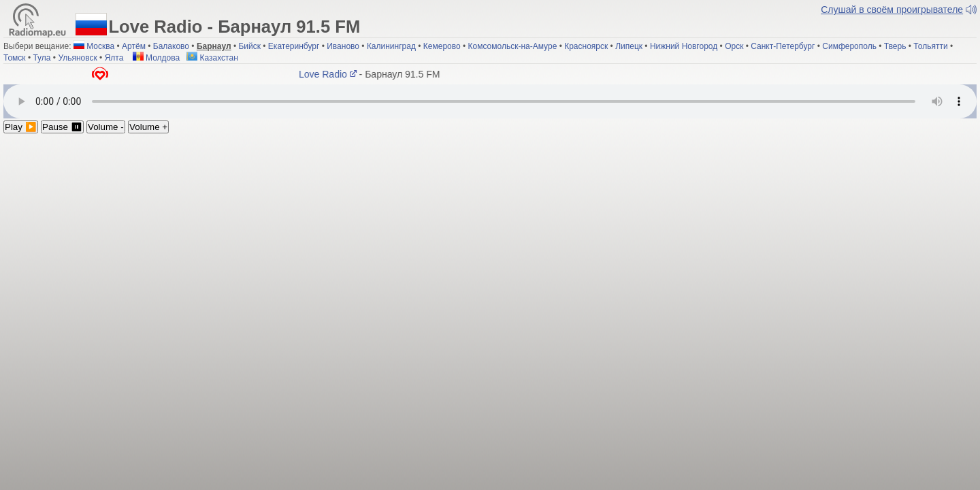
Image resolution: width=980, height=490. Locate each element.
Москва (100, 46)
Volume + (148, 127)
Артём (134, 46)
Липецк (629, 46)
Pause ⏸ (62, 127)
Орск (734, 46)
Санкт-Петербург (783, 46)
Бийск (249, 46)
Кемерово (442, 46)
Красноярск (586, 46)
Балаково (171, 46)
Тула (42, 58)
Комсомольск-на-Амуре (513, 46)
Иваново (343, 46)
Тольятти (930, 46)
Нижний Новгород (684, 46)
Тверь (895, 46)
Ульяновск (77, 58)
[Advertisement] (490, 235)
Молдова (156, 58)
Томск (15, 58)
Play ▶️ (21, 127)
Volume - (106, 127)
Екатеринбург (294, 46)
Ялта (114, 58)
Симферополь (849, 46)
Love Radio (330, 74)
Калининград (391, 46)
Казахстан (212, 58)
